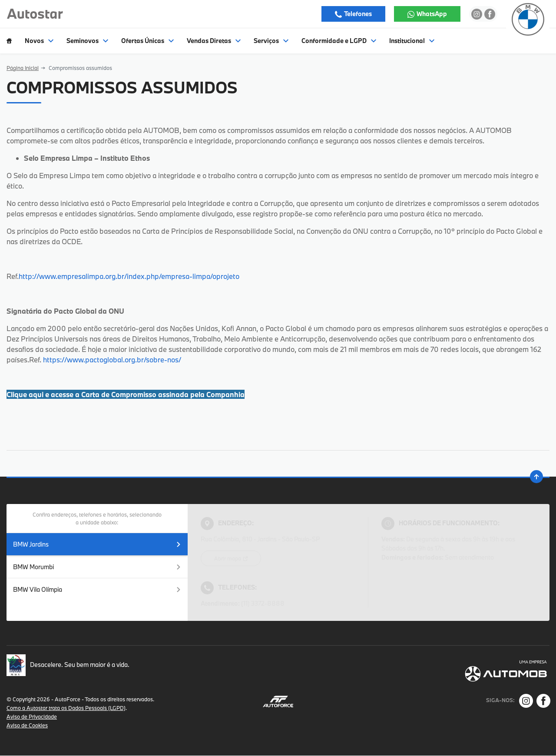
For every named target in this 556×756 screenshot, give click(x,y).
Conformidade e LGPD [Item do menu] (339, 41)
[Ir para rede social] (477, 14)
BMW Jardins (97, 544)
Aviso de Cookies (27, 725)
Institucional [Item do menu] (412, 41)
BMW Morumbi (97, 567)
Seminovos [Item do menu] (87, 41)
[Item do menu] (9, 41)
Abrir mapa (228, 558)
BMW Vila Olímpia (97, 589)
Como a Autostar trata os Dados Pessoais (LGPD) (66, 708)
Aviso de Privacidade (32, 716)
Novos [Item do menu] (39, 41)
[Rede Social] (526, 701)
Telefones (357, 14)
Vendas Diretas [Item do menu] (214, 41)
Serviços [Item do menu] (271, 41)
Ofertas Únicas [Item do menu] (147, 41)
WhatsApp (431, 14)
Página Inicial (23, 68)
